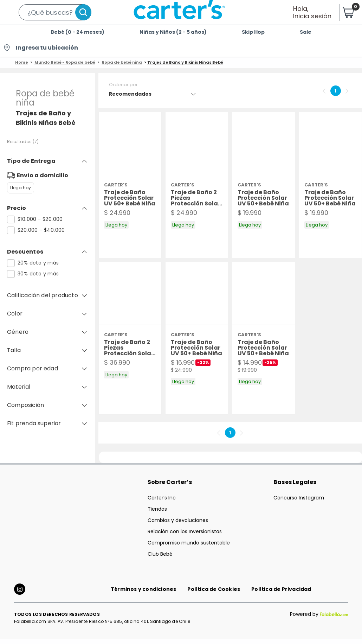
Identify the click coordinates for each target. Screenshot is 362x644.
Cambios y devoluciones (178, 520)
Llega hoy (21, 188)
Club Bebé (160, 554)
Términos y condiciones (143, 594)
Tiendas (157, 509)
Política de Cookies (214, 594)
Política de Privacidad (281, 594)
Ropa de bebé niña (122, 62)
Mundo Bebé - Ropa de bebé (65, 62)
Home (22, 62)
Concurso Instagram (299, 498)
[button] (55, 12)
